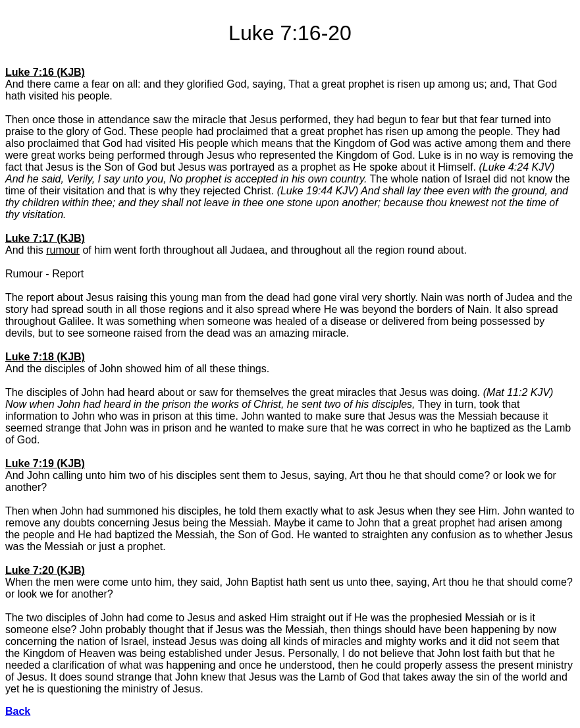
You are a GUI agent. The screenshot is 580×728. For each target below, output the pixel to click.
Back (18, 711)
